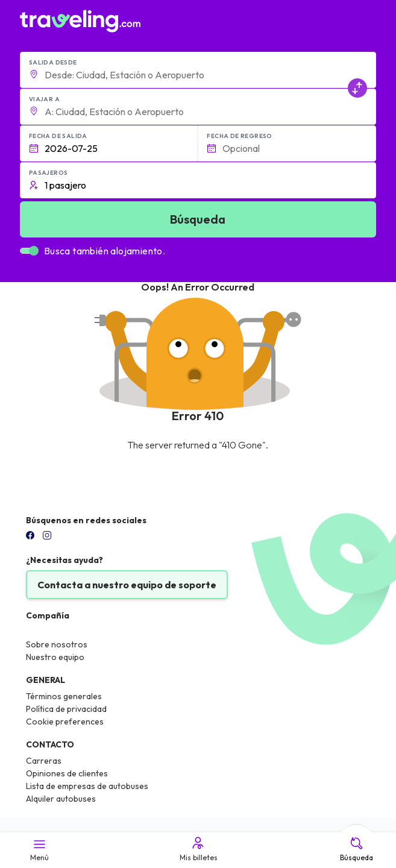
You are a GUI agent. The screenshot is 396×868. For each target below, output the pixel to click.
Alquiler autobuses (61, 799)
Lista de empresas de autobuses (87, 786)
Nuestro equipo (55, 657)
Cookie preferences (65, 722)
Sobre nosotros (57, 644)
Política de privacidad (66, 709)
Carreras (44, 761)
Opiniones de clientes (67, 773)
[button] (198, 70)
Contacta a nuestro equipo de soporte (127, 585)
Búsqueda (357, 849)
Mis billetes (198, 849)
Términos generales (64, 696)
